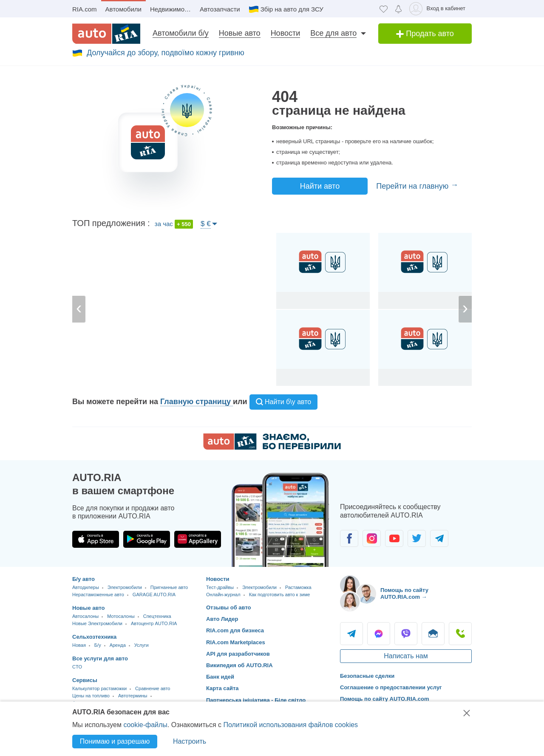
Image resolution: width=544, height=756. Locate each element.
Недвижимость (172, 9)
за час (174, 224)
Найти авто (320, 186)
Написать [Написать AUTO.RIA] (433, 634)
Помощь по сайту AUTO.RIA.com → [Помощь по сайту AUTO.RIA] (404, 593)
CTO (77, 667)
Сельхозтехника (94, 637)
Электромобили (125, 587)
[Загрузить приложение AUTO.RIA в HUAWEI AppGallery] (198, 539)
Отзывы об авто (229, 607)
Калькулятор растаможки (99, 688)
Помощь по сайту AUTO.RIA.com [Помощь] (385, 699)
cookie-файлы (145, 725)
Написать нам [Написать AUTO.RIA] (406, 656)
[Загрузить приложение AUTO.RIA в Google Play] (147, 539)
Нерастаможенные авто (98, 595)
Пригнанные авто (169, 587)
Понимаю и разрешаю (115, 741)
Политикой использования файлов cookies (290, 725)
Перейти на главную (413, 186)
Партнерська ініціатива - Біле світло (256, 700)
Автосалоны (85, 616)
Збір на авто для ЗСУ (292, 9)
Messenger (379, 634)
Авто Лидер (222, 619)
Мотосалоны (121, 616)
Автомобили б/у (181, 33)
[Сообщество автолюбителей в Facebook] (349, 538)
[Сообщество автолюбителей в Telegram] (439, 538)
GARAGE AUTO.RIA (154, 595)
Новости (286, 33)
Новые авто (240, 33)
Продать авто (425, 34)
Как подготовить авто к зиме (280, 595)
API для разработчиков (238, 654)
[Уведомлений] (398, 9)
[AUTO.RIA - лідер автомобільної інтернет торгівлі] (106, 34)
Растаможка (298, 587)
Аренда (118, 645)
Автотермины (133, 696)
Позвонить (460, 634)
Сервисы (85, 680)
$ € (206, 224)
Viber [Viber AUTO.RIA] (406, 634)
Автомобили (123, 9)
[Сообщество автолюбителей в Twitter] (417, 538)
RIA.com (85, 9)
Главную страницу (197, 402)
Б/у (98, 645)
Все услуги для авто (100, 658)
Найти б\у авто (284, 402)
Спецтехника (157, 616)
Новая (79, 645)
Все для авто (333, 33)
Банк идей (220, 677)
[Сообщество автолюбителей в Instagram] (372, 538)
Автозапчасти (220, 9)
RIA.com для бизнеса (235, 630)
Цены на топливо (91, 696)
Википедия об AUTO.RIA (239, 665)
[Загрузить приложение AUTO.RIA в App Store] (96, 539)
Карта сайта (222, 688)
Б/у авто (84, 579)
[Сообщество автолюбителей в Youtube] (394, 538)
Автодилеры (86, 587)
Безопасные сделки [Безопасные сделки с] (367, 676)
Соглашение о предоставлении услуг (391, 687)
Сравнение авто (153, 688)
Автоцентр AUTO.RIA (154, 623)
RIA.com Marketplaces (236, 642)
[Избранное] (384, 9)
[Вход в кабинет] (439, 9)
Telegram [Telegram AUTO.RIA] (351, 634)
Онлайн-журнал (223, 595)
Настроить (190, 741)
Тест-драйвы (220, 587)
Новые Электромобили (97, 623)
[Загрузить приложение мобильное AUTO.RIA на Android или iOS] (280, 520)
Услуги (142, 645)
